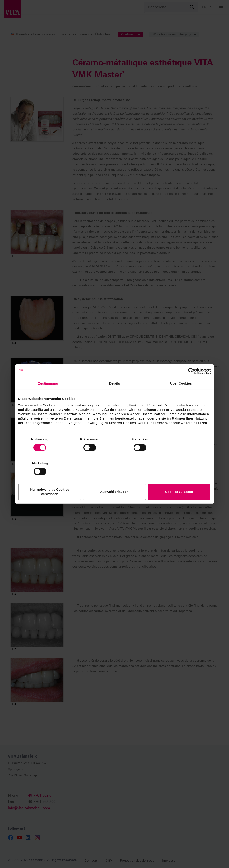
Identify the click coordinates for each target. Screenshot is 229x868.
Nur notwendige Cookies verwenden (50, 480)
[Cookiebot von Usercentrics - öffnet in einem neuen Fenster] (191, 383)
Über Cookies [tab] (181, 395)
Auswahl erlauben (114, 480)
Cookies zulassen (179, 480)
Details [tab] (114, 395)
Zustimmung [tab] (48, 395)
